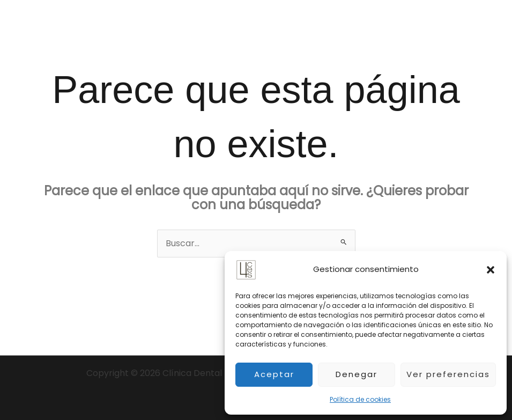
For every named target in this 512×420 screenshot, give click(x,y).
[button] (491, 270)
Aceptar (274, 374)
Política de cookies (360, 399)
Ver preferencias (448, 374)
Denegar (357, 374)
